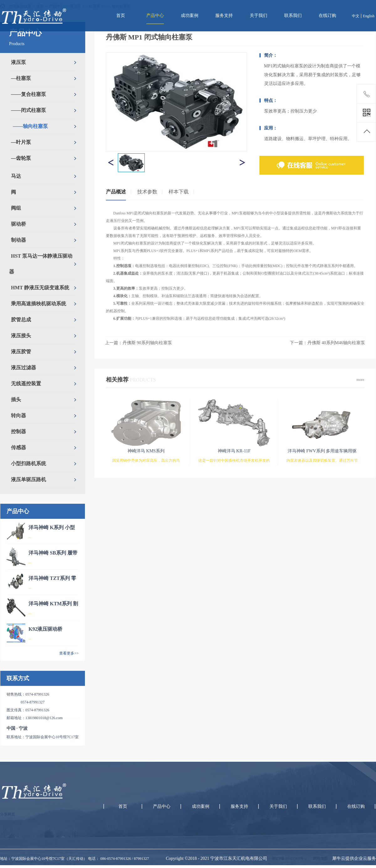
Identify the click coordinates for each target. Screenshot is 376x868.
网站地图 (320, 859)
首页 (121, 16)
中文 (356, 16)
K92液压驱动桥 (45, 629)
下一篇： (327, 343)
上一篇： (138, 343)
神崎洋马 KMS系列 (146, 451)
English (369, 16)
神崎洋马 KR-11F (234, 451)
